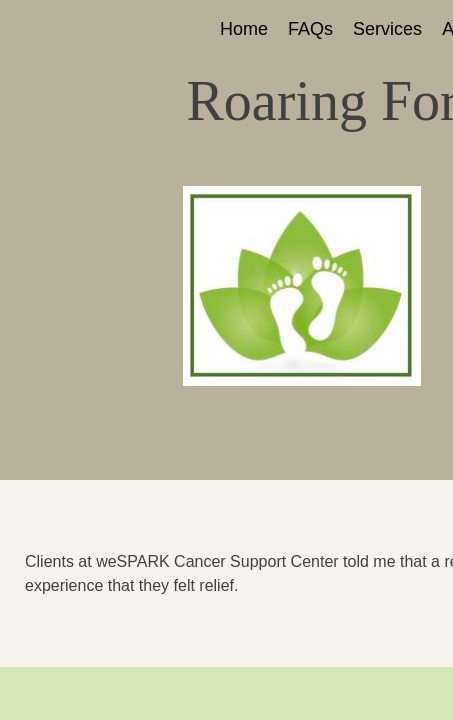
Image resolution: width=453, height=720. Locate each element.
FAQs (310, 29)
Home (244, 29)
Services (387, 29)
